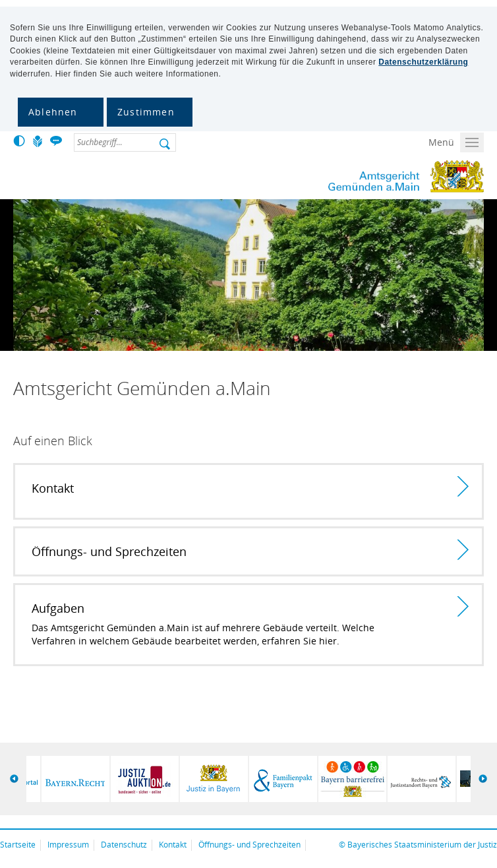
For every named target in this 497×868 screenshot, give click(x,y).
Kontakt (173, 845)
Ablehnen (53, 112)
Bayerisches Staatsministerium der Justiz (422, 845)
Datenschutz (124, 845)
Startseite (18, 845)
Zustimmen (146, 112)
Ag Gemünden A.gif (368, 177)
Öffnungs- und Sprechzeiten (249, 845)
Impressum (68, 845)
